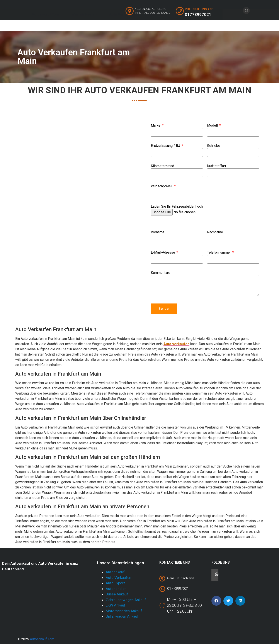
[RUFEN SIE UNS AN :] (180, 11)
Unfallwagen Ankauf (122, 616)
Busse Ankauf (117, 594)
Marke (156, 126)
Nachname (215, 232)
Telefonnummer (219, 253)
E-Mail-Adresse (163, 253)
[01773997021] (162, 589)
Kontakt (182, 25)
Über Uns (155, 25)
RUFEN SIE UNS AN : (199, 9)
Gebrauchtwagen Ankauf (126, 600)
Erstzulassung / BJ (166, 146)
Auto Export (115, 583)
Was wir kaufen (84, 25)
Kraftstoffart (217, 166)
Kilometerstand (162, 166)
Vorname (158, 232)
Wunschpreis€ (162, 186)
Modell (213, 126)
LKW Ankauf (116, 605)
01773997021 (178, 588)
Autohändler (116, 589)
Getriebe (214, 146)
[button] (216, 601)
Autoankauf (115, 572)
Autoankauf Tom (45, 25)
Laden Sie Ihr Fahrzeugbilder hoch (177, 207)
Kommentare (161, 273)
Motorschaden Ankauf (124, 611)
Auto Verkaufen (122, 25)
